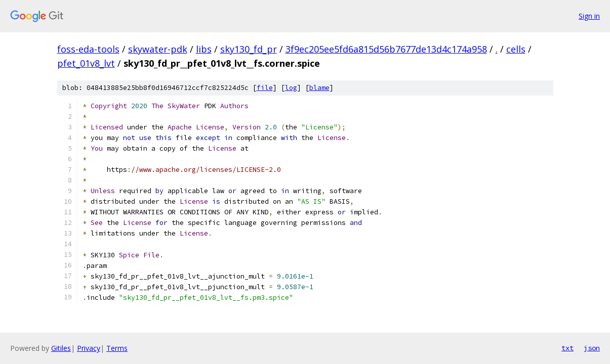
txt (567, 348)
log (291, 88)
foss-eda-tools (88, 49)
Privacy (89, 348)
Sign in (589, 16)
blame (319, 88)
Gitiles (61, 348)
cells (516, 49)
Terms (117, 348)
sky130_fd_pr (249, 49)
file (265, 88)
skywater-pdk (158, 49)
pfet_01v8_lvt (86, 63)
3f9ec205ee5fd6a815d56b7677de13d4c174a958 (386, 49)
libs (204, 49)
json (592, 348)
